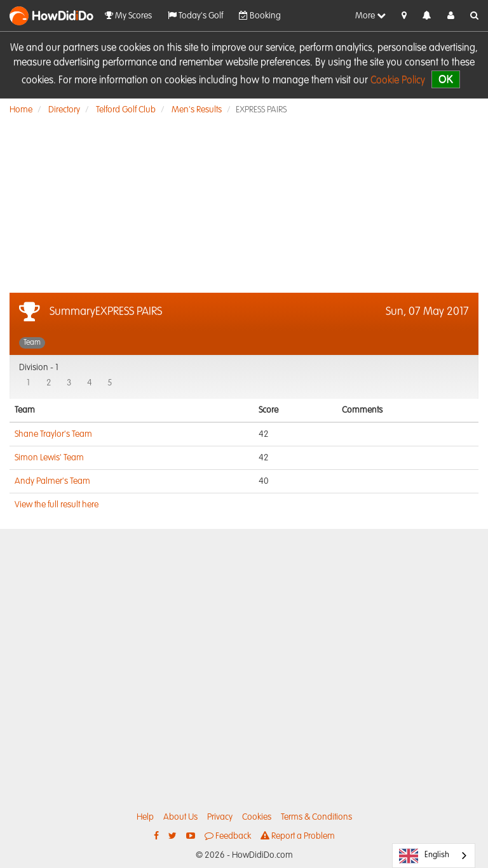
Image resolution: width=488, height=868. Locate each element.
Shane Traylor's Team (53, 434)
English (424, 856)
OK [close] (446, 79)
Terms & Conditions (316, 817)
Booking (260, 16)
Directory (64, 110)
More (370, 16)
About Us (180, 817)
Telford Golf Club (126, 110)
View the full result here (57, 505)
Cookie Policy (398, 81)
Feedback (228, 836)
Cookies (257, 817)
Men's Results (197, 110)
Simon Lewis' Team (49, 458)
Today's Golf (195, 16)
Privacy (220, 817)
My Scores (128, 16)
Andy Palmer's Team (52, 481)
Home (21, 110)
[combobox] (434, 856)
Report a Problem (298, 836)
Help (145, 817)
